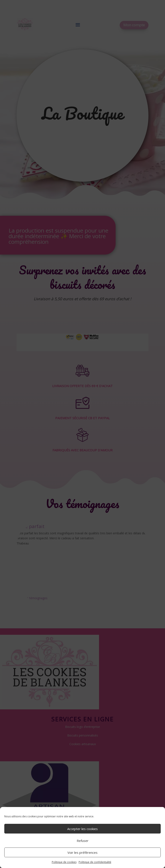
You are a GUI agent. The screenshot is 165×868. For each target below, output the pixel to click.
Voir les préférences (82, 852)
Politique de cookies (64, 862)
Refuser (83, 841)
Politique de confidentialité (95, 862)
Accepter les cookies (82, 829)
